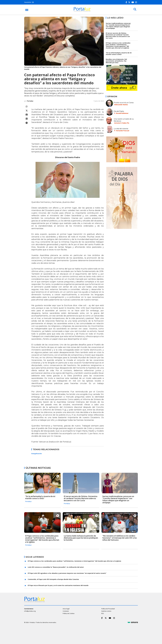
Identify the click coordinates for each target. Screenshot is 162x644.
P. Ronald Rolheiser (121, 113)
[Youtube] (133, 2)
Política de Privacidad (108, 608)
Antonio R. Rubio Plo (122, 123)
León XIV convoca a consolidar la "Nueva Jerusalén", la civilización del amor (56, 567)
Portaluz (30, 101)
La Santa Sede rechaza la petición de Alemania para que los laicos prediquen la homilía (81, 538)
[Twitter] (130, 2)
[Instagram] (136, 2)
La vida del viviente (121, 129)
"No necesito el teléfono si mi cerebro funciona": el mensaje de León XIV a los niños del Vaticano (120, 538)
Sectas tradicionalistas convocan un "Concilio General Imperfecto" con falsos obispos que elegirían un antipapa (118, 26)
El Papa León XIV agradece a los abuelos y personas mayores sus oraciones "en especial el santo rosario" (67, 573)
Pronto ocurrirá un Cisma (124, 103)
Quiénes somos (106, 611)
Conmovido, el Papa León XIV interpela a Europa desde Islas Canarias (53, 579)
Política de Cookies (69, 613)
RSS (103, 613)
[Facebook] (127, 2)
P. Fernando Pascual (122, 131)
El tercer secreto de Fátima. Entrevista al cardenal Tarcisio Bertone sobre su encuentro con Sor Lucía (118, 36)
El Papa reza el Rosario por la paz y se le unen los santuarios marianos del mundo (58, 585)
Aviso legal (66, 608)
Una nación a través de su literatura (124, 120)
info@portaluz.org (30, 611)
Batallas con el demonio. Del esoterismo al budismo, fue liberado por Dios (116, 61)
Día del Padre (119, 111)
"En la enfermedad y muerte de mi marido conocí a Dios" (119, 54)
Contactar (66, 611)
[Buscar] (135, 10)
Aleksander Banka (121, 105)
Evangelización (37, 454)
